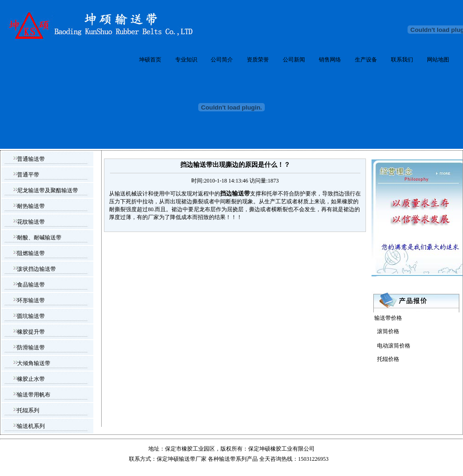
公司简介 (222, 60)
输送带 (227, 459)
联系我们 (402, 60)
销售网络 (330, 60)
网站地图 (438, 60)
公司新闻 (294, 60)
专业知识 (186, 60)
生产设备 (366, 60)
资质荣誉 (258, 60)
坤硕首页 (150, 60)
